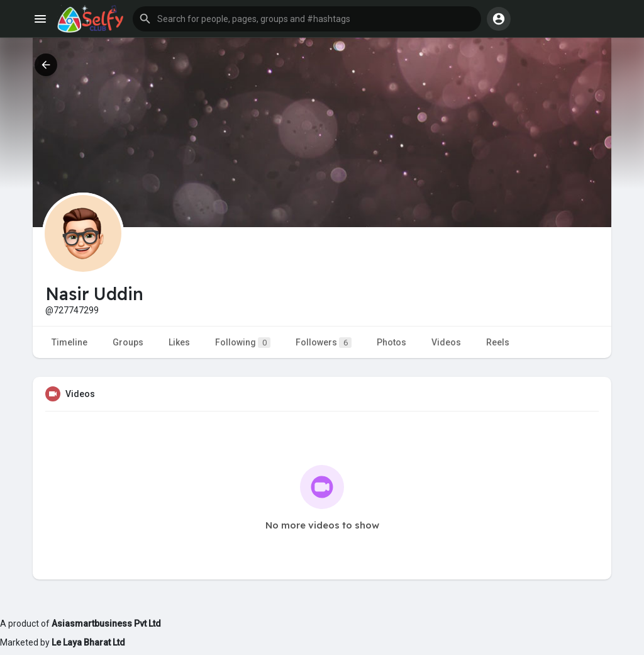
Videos (446, 342)
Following (243, 343)
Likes (179, 342)
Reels (498, 342)
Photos (391, 342)
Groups (128, 342)
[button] (307, 19)
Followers (324, 343)
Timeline (69, 342)
